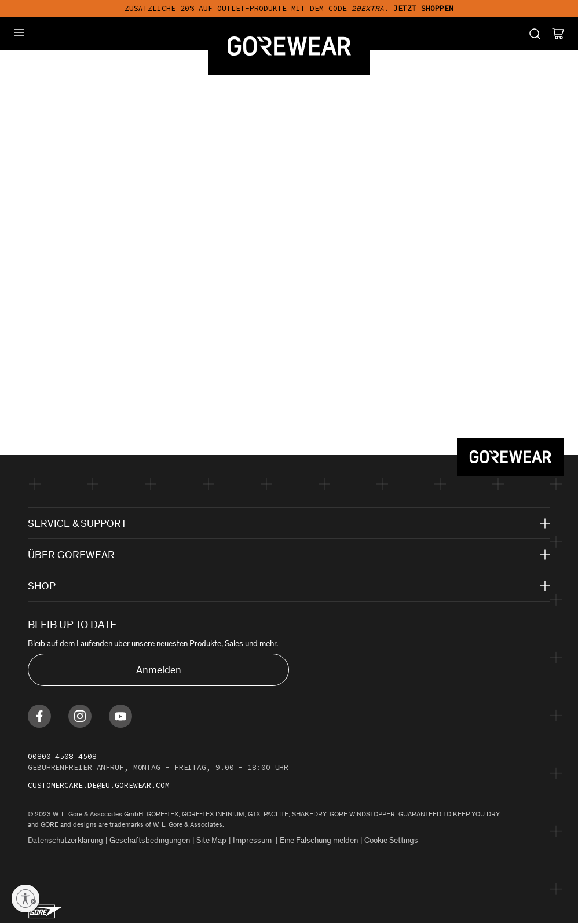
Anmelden (159, 670)
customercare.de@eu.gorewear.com (99, 785)
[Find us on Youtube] (120, 716)
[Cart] (558, 34)
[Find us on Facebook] (39, 716)
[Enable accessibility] (25, 899)
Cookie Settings (391, 840)
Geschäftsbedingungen (150, 840)
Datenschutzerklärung (65, 840)
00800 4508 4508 (62, 756)
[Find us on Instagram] (80, 716)
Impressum (253, 840)
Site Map (211, 840)
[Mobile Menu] (19, 32)
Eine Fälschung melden (319, 840)
